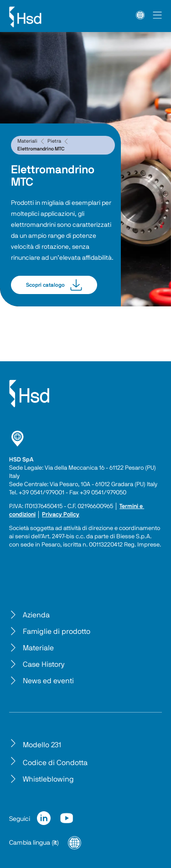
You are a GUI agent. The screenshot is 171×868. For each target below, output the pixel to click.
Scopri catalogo (54, 285)
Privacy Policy (61, 515)
